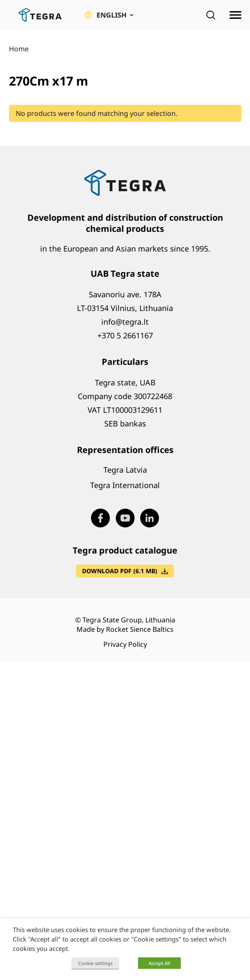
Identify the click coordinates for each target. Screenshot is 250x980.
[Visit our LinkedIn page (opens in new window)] (150, 518)
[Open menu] (235, 15)
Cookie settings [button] (95, 963)
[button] (109, 15)
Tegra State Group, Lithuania (129, 620)
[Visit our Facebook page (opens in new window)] (100, 518)
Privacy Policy (125, 644)
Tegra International (125, 485)
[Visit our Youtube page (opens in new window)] (125, 518)
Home (19, 49)
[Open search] (211, 15)
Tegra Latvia (125, 470)
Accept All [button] (159, 963)
